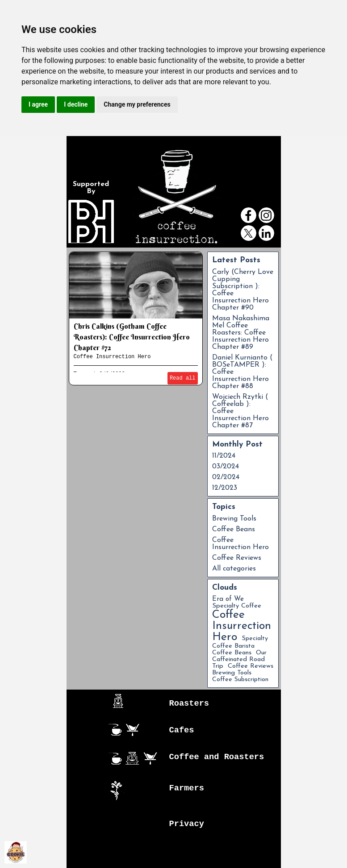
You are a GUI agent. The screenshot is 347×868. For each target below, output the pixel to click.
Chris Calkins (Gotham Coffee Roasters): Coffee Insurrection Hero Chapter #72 (132, 337)
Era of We (228, 599)
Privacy (187, 824)
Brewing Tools (234, 519)
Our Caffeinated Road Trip (239, 659)
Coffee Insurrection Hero (112, 357)
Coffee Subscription (240, 680)
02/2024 (226, 477)
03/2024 (226, 467)
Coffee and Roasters (217, 757)
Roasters (189, 703)
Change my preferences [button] (137, 104)
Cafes (182, 730)
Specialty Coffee (237, 606)
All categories (234, 569)
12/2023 (225, 488)
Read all (183, 378)
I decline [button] (76, 104)
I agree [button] (38, 104)
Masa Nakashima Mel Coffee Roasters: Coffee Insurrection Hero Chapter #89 (241, 333)
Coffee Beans (234, 529)
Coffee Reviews (237, 558)
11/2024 (224, 456)
